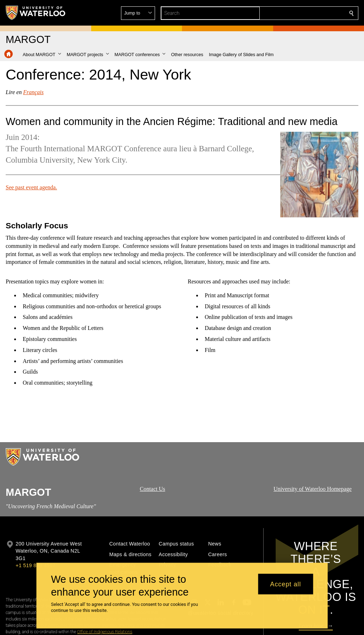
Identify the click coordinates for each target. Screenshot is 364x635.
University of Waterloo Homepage (313, 489)
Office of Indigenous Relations (105, 632)
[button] (300, 13)
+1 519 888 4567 (35, 565)
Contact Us (153, 489)
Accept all (285, 584)
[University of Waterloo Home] (36, 13)
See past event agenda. (31, 187)
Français (33, 92)
